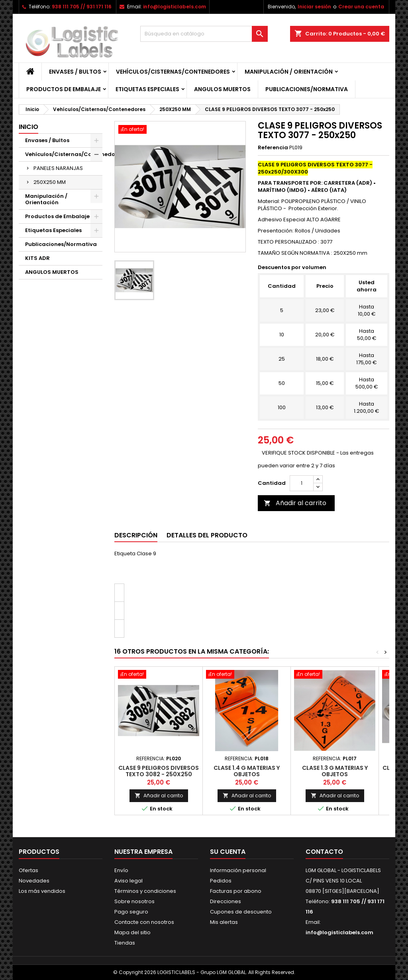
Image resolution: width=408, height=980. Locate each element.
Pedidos (221, 881)
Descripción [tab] (136, 535)
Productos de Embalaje (64, 89)
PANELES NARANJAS (58, 168)
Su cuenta (228, 852)
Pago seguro (131, 912)
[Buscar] (204, 34)
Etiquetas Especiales (147, 89)
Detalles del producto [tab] (207, 535)
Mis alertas (224, 922)
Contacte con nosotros (144, 922)
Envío (121, 870)
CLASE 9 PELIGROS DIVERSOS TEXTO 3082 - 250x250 (159, 771)
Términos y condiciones (145, 891)
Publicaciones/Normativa (307, 89)
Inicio (28, 127)
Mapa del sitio (132, 932)
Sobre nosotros (134, 901)
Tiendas (125, 943)
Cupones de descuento (241, 912)
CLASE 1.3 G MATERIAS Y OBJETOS (335, 771)
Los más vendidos (42, 891)
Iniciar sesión (314, 7)
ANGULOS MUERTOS (222, 89)
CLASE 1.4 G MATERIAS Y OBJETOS (247, 771)
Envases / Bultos (75, 72)
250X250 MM (50, 182)
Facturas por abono (236, 891)
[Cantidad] (302, 483)
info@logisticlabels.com (175, 7)
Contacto (324, 852)
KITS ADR (37, 258)
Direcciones (226, 901)
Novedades (34, 881)
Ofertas (28, 870)
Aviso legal (128, 881)
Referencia (273, 148)
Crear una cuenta (361, 7)
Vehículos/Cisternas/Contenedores (173, 72)
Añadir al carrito (295, 503)
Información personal (238, 870)
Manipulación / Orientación (289, 72)
